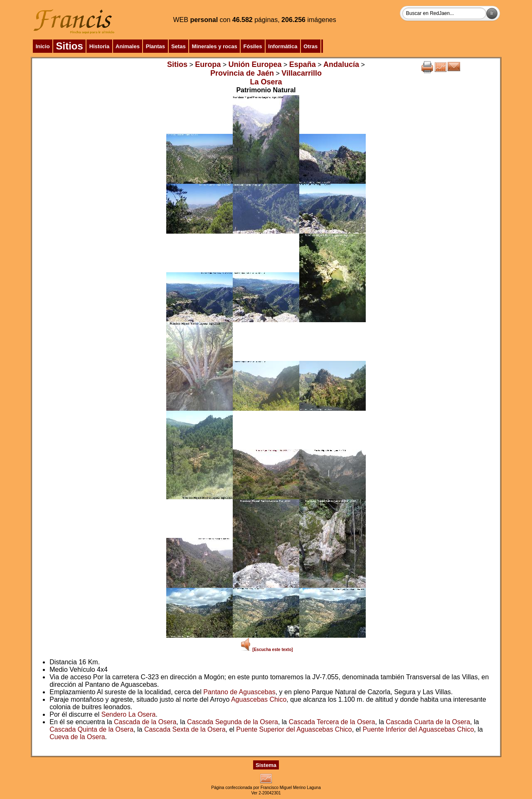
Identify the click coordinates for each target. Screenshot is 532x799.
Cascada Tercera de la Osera (332, 722)
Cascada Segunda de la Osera (233, 722)
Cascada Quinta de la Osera (91, 729)
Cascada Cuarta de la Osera (428, 722)
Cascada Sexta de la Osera (185, 729)
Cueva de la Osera (77, 737)
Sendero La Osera (129, 714)
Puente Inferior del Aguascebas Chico (419, 729)
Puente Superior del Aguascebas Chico (294, 729)
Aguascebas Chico (259, 699)
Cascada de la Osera (145, 722)
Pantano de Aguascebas (239, 692)
